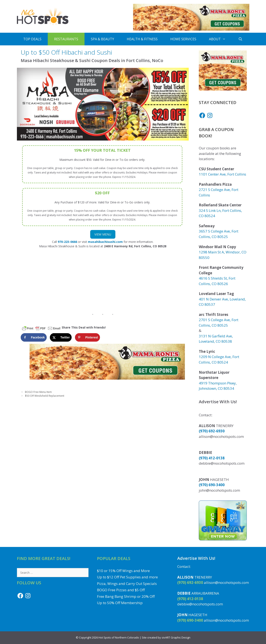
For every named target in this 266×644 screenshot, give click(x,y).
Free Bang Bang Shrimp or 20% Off (126, 596)
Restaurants (66, 39)
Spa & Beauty (102, 39)
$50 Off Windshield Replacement (45, 396)
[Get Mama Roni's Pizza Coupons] (191, 29)
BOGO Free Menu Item (38, 392)
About (220, 39)
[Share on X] (61, 337)
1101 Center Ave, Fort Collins (222, 174)
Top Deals (32, 39)
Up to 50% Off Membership (120, 603)
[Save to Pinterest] (87, 337)
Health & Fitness (142, 39)
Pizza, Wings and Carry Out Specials (127, 584)
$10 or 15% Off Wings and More (123, 571)
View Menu (103, 234)
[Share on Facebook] (34, 337)
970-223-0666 (67, 242)
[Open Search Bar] (241, 39)
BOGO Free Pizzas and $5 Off (121, 590)
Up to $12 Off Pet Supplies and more (127, 577)
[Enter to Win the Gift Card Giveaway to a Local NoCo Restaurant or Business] (223, 539)
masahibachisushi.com (105, 242)
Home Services (183, 39)
